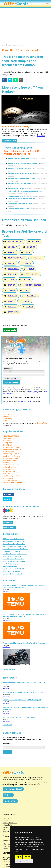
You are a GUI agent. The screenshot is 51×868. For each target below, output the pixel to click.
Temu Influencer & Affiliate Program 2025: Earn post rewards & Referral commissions (23, 615)
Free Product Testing (10, 471)
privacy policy (34, 392)
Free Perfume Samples (11, 458)
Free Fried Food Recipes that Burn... (15, 554)
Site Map (6, 827)
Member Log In (10, 330)
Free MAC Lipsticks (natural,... (13, 574)
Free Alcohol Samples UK (12, 449)
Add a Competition (10, 867)
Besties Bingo (8, 419)
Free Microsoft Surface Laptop (18, 209)
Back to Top (10, 801)
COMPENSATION (32, 274)
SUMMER (12, 290)
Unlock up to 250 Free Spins (12, 571)
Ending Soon (7, 443)
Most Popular (8, 441)
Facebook (8, 494)
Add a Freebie (8, 864)
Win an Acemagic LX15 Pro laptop (19, 184)
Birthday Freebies (9, 467)
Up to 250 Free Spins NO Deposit (14, 561)
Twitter (7, 499)
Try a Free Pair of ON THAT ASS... (14, 569)
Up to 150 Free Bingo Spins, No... (14, 544)
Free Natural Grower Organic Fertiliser (21, 199)
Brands (8, 45)
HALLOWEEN (31, 296)
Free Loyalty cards (9, 469)
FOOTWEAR (12, 296)
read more (41, 136)
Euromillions (7, 414)
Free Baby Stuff (8, 452)
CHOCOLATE (13, 247)
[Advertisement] (25, 27)
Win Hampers (8, 478)
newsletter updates (27, 401)
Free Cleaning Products (11, 476)
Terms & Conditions (10, 823)
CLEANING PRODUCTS (16, 258)
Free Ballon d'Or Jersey (16, 126)
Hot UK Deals (7, 445)
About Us (6, 818)
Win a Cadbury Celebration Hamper (15, 546)
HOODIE (27, 280)
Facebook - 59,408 (13, 789)
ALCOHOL (36, 242)
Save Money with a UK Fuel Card (14, 541)
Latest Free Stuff (9, 438)
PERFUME (12, 252)
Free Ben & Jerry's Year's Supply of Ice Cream (23, 163)
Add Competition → (9, 527)
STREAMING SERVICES (33, 285)
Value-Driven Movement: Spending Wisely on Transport (25, 643)
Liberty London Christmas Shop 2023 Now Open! (22, 700)
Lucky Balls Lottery (9, 416)
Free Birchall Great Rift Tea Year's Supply (22, 178)
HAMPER (28, 263)
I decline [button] (27, 857)
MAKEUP (11, 263)
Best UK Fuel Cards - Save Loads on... (15, 549)
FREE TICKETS (13, 312)
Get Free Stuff (10, 141)
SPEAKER (11, 285)
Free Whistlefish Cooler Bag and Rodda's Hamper (25, 191)
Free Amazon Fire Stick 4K (12, 566)
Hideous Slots (42, 423)
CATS (27, 290)
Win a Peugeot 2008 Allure (17, 189)
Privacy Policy (8, 825)
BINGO (31, 269)
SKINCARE (31, 247)
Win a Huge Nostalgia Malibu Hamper (21, 173)
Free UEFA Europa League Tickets (14, 225)
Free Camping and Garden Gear (19, 158)
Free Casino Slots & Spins (12, 465)
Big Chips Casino (9, 421)
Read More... (6, 591)
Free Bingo (7, 463)
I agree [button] (19, 857)
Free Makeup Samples (11, 454)
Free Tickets (7, 474)
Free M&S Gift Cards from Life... (13, 559)
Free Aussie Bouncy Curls (17, 196)
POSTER (26, 301)
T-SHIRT (11, 280)
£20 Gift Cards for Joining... (12, 551)
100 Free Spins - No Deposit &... (13, 539)
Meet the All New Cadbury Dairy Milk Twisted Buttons (24, 692)
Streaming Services (10, 480)
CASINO (28, 252)
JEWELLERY (12, 307)
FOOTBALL (12, 274)
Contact (5, 821)
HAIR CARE (38, 258)
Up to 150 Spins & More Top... (13, 556)
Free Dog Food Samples (11, 456)
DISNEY (11, 301)
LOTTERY (29, 307)
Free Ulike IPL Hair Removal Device (20, 204)
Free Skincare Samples (11, 460)
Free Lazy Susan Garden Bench (18, 168)
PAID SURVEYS (13, 269)
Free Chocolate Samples (11, 447)
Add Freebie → (8, 522)
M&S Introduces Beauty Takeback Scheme (19, 717)
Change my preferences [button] (24, 861)
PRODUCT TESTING (15, 242)
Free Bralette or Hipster (11, 564)
